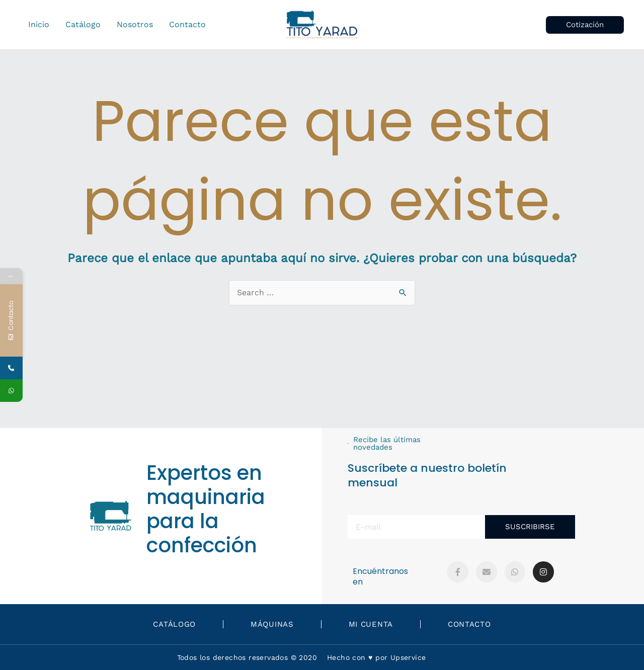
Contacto (469, 624)
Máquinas (272, 624)
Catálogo (174, 624)
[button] (585, 25)
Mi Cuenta (371, 624)
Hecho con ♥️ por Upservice (376, 657)
